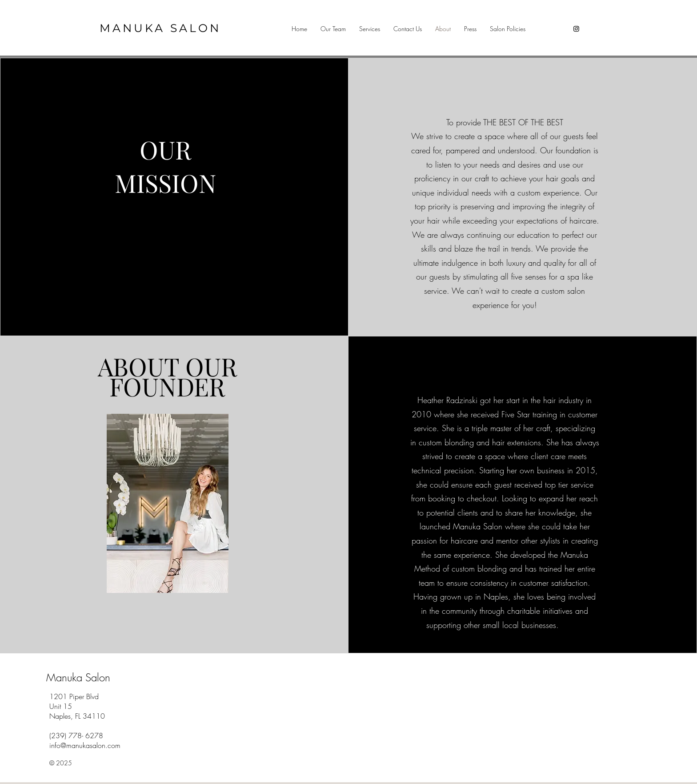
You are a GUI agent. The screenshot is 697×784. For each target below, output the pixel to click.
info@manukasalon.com (85, 745)
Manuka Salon (78, 677)
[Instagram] (576, 29)
